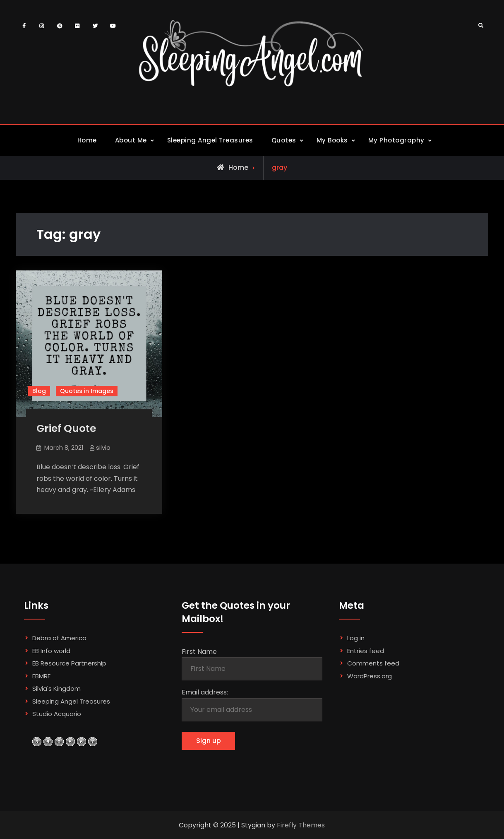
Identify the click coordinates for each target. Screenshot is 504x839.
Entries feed (366, 651)
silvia (103, 447)
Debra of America (59, 638)
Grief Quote (66, 428)
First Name (199, 652)
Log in (356, 638)
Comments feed (373, 663)
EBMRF (41, 676)
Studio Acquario (57, 714)
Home (87, 140)
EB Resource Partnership (69, 663)
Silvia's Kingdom (56, 688)
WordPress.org (370, 676)
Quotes (284, 140)
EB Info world (51, 651)
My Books (332, 140)
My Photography (396, 140)
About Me (131, 140)
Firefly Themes (301, 825)
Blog (39, 391)
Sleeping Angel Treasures (210, 140)
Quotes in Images (87, 391)
